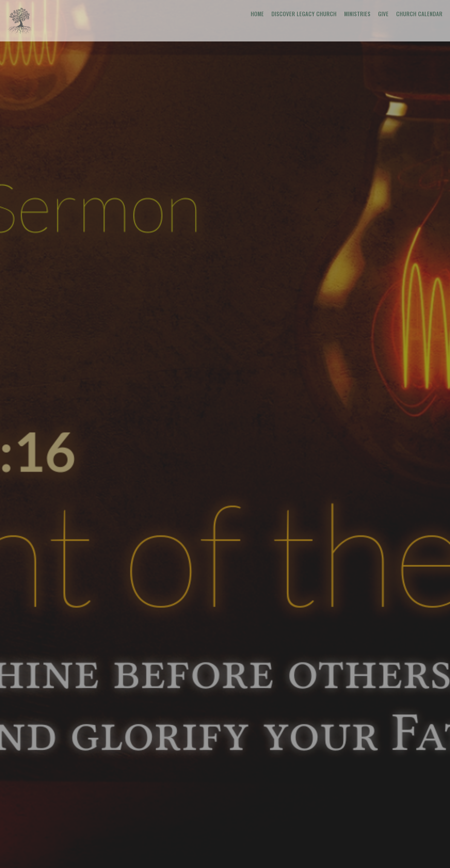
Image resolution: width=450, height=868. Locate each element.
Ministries (357, 14)
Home (257, 14)
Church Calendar (419, 14)
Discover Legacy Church (304, 14)
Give (383, 14)
